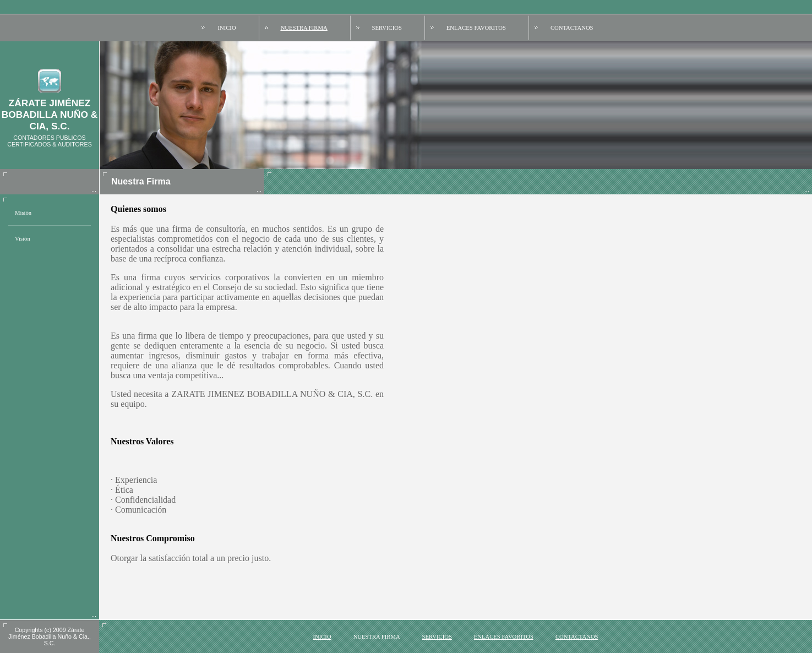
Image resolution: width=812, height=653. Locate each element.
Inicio (227, 28)
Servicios (387, 28)
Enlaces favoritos (476, 28)
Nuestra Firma (304, 28)
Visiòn (23, 239)
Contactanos (572, 28)
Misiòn (23, 213)
